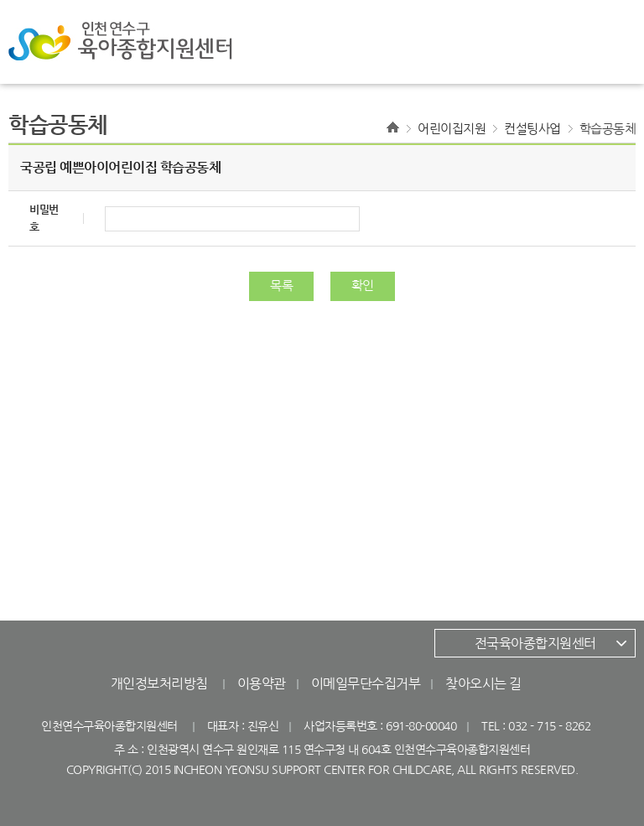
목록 (281, 286)
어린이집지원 (452, 129)
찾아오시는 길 (483, 683)
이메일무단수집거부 (366, 683)
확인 (363, 286)
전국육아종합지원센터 (535, 643)
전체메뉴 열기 (594, 42)
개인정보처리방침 (159, 683)
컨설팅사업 (532, 129)
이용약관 (262, 683)
